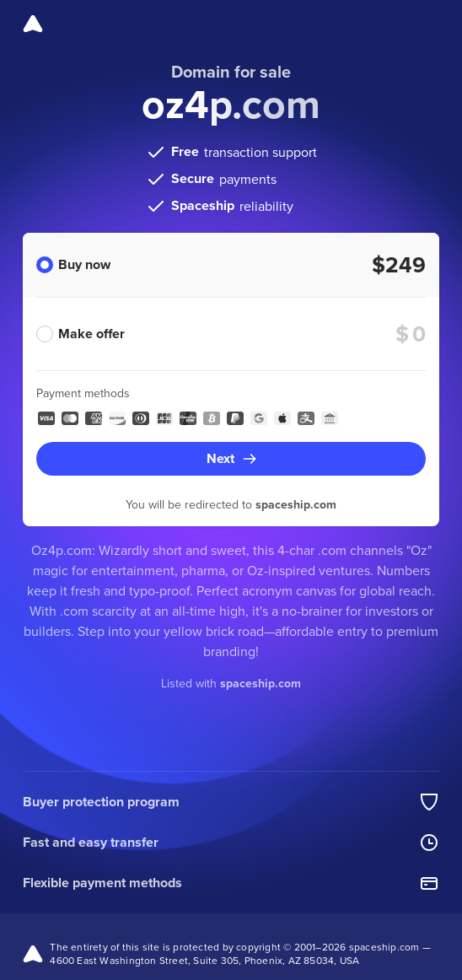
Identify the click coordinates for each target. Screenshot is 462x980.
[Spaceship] (33, 24)
